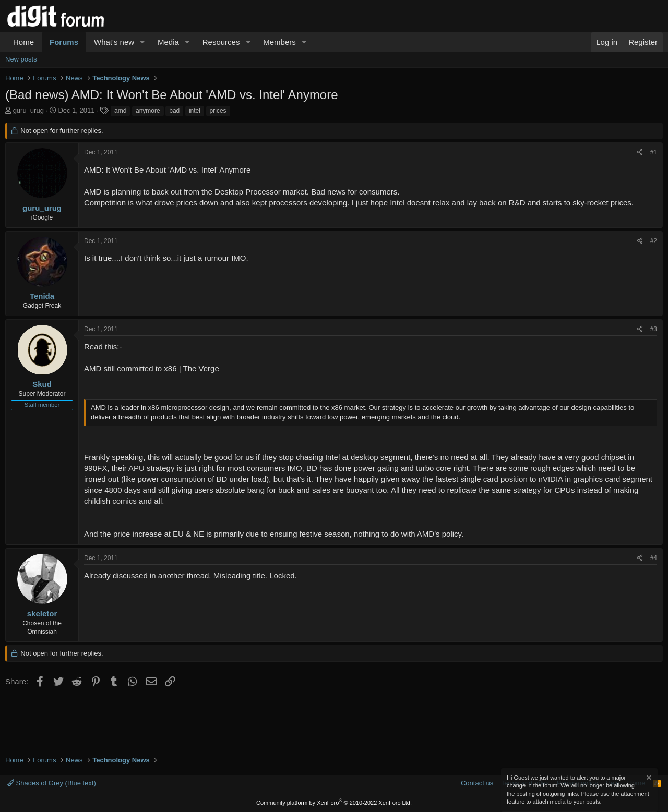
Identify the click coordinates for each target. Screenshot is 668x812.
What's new (114, 42)
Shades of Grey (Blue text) (52, 783)
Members (279, 42)
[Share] (640, 153)
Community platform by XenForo (334, 803)
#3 (654, 329)
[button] (142, 42)
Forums (64, 42)
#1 (654, 152)
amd (120, 111)
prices (218, 111)
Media (168, 42)
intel (195, 111)
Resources (221, 42)
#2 (654, 241)
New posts (21, 59)
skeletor (42, 614)
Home (23, 42)
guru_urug (28, 110)
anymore (148, 111)
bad (174, 111)
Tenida (42, 296)
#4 (654, 558)
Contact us (477, 783)
